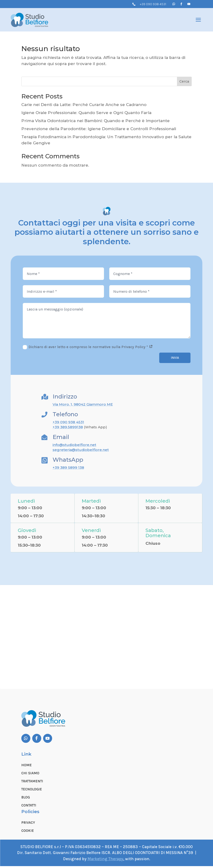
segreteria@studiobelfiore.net (81, 450)
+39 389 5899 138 (68, 467)
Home (27, 767)
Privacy (28, 824)
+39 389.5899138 (68, 427)
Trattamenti (32, 783)
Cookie (28, 833)
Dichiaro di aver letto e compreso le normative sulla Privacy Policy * (88, 347)
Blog (26, 799)
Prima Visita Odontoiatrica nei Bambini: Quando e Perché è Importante (95, 121)
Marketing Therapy (105, 860)
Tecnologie (32, 791)
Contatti (29, 807)
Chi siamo (30, 775)
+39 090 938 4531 (153, 4)
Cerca (184, 81)
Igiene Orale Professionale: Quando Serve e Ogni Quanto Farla (86, 113)
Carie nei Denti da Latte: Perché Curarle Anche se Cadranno (84, 105)
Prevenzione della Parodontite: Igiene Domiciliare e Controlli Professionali (99, 129)
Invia (175, 358)
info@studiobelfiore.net (74, 445)
